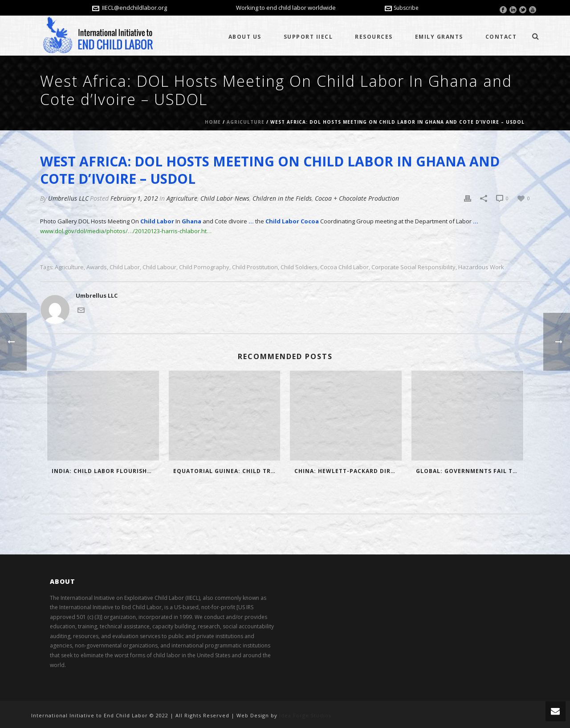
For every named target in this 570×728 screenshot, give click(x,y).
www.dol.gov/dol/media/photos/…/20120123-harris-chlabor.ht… (126, 231)
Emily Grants (439, 37)
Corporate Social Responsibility (413, 267)
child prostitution (255, 267)
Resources (374, 37)
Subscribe (402, 8)
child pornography (204, 267)
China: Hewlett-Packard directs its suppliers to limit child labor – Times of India (348, 471)
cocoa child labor (344, 267)
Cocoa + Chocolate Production (357, 198)
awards (97, 267)
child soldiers (299, 267)
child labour (159, 267)
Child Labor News (225, 198)
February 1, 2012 (134, 198)
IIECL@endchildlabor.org (134, 8)
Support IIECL (308, 37)
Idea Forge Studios (305, 715)
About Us (245, 37)
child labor (125, 267)
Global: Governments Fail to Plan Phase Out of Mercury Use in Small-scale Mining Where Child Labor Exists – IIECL (470, 471)
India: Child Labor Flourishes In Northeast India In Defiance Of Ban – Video (105, 471)
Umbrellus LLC (68, 198)
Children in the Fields (282, 198)
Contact (501, 37)
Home (213, 122)
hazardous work (481, 267)
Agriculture (246, 122)
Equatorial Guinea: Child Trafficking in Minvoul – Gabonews (227, 471)
